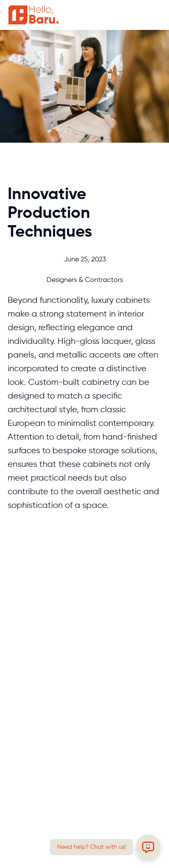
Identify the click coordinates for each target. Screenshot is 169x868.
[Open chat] (148, 847)
